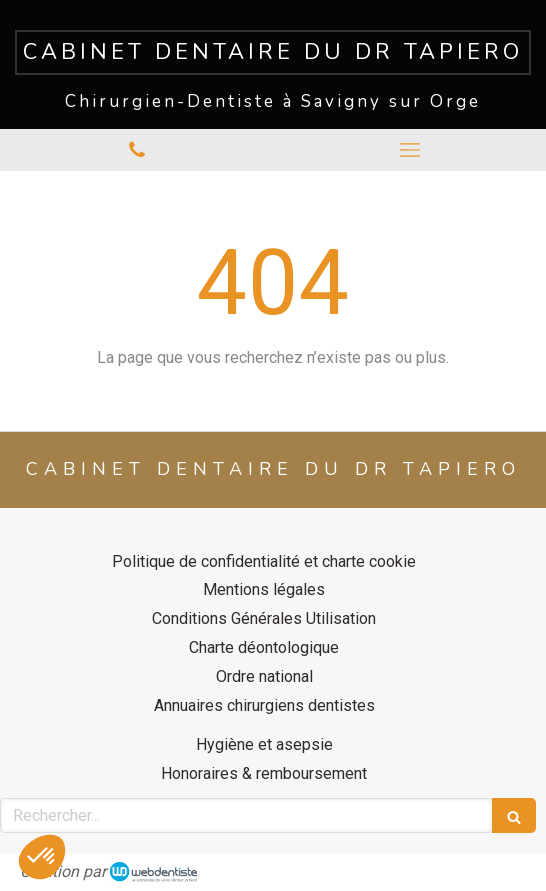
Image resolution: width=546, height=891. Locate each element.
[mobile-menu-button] (409, 150)
